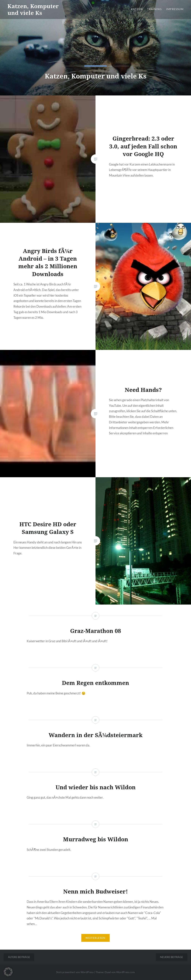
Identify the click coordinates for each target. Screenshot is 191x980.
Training (154, 9)
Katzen (137, 9)
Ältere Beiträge (19, 957)
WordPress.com (126, 972)
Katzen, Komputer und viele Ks (33, 9)
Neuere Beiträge (172, 957)
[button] (8, 972)
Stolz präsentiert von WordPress (75, 972)
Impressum (175, 9)
